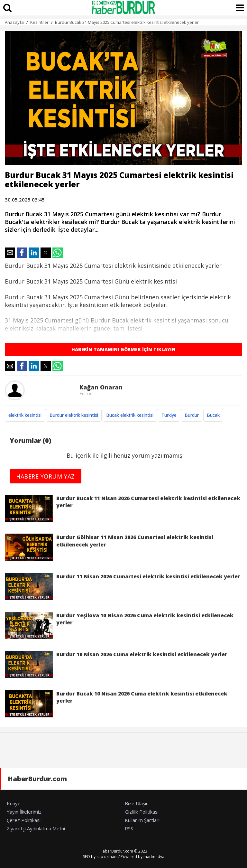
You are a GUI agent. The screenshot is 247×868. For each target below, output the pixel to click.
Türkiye (169, 415)
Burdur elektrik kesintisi (74, 415)
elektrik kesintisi (25, 415)
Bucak (213, 415)
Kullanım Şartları (142, 820)
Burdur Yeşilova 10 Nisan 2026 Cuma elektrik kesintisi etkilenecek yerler (119, 625)
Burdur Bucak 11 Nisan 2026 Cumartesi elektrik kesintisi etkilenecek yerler (123, 508)
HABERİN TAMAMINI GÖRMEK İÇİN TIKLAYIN (123, 349)
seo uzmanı (107, 857)
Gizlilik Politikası (142, 812)
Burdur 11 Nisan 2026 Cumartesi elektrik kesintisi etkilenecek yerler (123, 587)
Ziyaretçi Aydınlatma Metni (36, 828)
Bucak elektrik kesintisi (130, 415)
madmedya (154, 857)
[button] (10, 253)
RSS (129, 828)
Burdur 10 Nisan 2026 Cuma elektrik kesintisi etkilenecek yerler (116, 664)
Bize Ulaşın (137, 803)
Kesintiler (39, 22)
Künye (14, 803)
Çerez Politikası (24, 820)
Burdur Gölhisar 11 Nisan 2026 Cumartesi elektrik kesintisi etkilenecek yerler (109, 547)
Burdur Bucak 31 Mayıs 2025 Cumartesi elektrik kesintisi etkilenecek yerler (127, 22)
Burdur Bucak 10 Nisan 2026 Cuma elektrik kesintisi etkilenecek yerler (116, 704)
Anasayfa (14, 22)
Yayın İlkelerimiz (24, 812)
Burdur (192, 415)
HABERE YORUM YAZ (46, 476)
